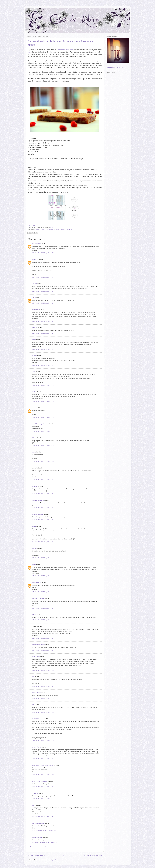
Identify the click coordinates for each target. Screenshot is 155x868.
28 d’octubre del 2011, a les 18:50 (43, 775)
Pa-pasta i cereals (59, 230)
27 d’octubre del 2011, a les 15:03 (43, 462)
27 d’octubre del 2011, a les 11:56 (43, 401)
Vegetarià (69, 230)
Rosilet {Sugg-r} (38, 514)
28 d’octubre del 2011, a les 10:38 (43, 712)
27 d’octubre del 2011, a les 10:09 (43, 349)
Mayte (34, 548)
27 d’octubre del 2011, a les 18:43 (43, 520)
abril (34, 805)
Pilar (34, 340)
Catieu (35, 392)
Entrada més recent (36, 855)
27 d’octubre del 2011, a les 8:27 (43, 253)
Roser (34, 356)
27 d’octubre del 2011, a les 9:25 (43, 303)
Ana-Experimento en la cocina (43, 765)
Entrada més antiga (93, 855)
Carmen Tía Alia (38, 719)
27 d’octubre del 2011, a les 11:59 (43, 417)
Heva (34, 564)
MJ (33, 677)
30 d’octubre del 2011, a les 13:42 (43, 817)
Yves (34, 298)
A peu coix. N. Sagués (40, 781)
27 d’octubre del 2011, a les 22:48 (43, 638)
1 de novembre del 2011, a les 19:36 (44, 831)
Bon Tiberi (36, 657)
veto (34, 408)
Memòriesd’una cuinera (65, 50)
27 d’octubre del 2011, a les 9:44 (43, 321)
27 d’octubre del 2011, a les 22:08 (43, 620)
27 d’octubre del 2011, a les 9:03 (43, 277)
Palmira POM (37, 582)
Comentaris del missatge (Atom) (48, 860)
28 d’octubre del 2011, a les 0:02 (43, 686)
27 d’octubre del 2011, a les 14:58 (43, 445)
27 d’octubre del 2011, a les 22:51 (43, 650)
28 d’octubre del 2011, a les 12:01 (43, 740)
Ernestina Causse (38, 645)
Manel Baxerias (38, 837)
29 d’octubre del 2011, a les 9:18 (43, 799)
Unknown (36, 259)
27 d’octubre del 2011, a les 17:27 (43, 508)
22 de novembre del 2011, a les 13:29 (45, 843)
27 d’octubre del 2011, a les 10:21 (43, 365)
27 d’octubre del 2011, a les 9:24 (43, 291)
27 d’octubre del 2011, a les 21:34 (43, 608)
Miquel (35, 438)
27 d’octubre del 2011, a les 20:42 (43, 558)
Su (33, 705)
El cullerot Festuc (38, 598)
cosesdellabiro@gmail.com (115, 67)
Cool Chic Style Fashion (41, 424)
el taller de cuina (38, 500)
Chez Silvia (36, 310)
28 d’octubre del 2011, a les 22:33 (43, 787)
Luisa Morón (37, 693)
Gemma (35, 793)
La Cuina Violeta (38, 823)
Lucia (34, 614)
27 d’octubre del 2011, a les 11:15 (43, 385)
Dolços (37, 230)
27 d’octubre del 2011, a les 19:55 (43, 542)
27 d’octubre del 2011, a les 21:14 (43, 576)
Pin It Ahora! (32, 225)
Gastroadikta (37, 243)
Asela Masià (37, 747)
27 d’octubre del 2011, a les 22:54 (43, 670)
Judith (30, 52)
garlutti (35, 328)
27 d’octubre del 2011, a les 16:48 (43, 494)
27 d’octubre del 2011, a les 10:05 (43, 333)
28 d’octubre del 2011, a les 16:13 (43, 759)
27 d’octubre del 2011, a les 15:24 (43, 480)
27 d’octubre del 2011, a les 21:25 (43, 592)
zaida (34, 452)
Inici (65, 855)
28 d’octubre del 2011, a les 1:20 (43, 698)
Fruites (42, 230)
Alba (34, 372)
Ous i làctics (49, 230)
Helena (35, 486)
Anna (34, 526)
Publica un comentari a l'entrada (41, 847)
